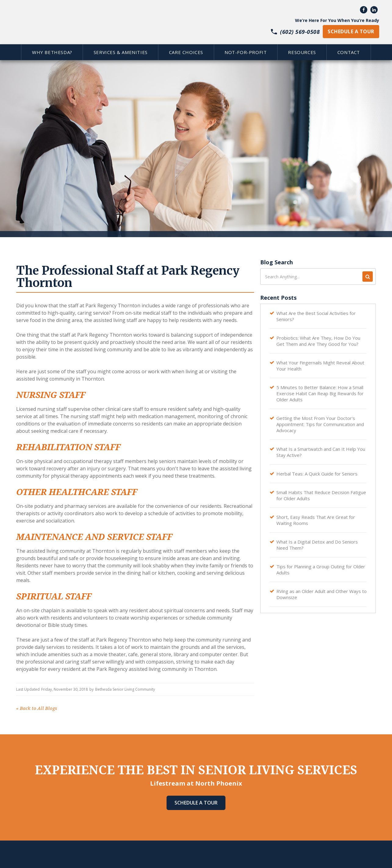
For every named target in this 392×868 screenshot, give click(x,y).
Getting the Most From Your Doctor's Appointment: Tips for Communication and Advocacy (320, 424)
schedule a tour (351, 31)
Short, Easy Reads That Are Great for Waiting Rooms (316, 520)
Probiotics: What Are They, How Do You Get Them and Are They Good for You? (318, 341)
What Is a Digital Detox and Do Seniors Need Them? (317, 545)
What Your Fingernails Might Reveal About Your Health (320, 366)
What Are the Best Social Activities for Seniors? (316, 316)
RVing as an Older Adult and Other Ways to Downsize (322, 594)
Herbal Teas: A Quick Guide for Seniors (317, 474)
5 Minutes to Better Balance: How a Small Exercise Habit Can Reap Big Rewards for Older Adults (320, 393)
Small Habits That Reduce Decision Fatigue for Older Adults (321, 495)
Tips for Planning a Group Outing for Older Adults (321, 570)
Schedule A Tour (196, 803)
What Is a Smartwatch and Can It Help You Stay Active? (321, 452)
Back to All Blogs (37, 708)
